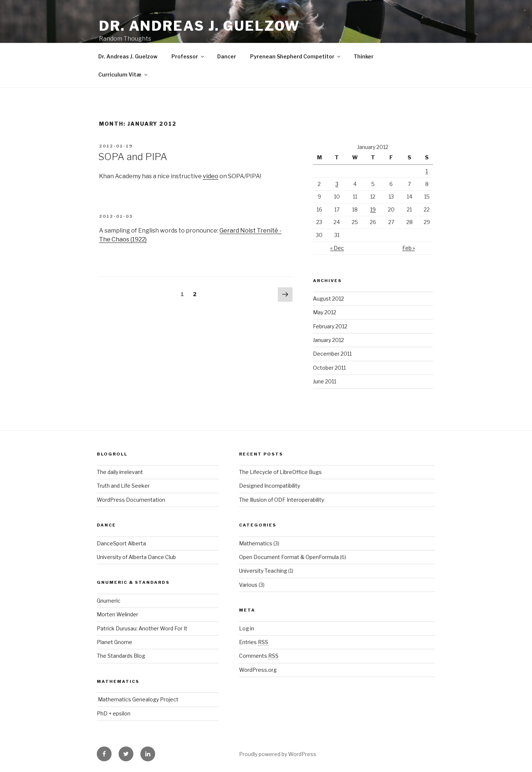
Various (248, 585)
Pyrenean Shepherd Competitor (296, 56)
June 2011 (325, 381)
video (211, 176)
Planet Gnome (115, 642)
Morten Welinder (117, 614)
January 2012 (328, 340)
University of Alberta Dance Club (136, 557)
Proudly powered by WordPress (278, 754)
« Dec (337, 248)
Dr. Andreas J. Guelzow (199, 26)
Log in (247, 628)
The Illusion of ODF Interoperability (282, 500)
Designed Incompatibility (270, 486)
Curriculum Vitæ (123, 75)
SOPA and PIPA (133, 157)
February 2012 (330, 326)
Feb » (409, 248)
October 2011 (329, 368)
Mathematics (256, 543)
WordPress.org (258, 670)
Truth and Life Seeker (123, 486)
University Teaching (263, 571)
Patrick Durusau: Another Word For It (142, 628)
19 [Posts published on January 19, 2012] (373, 209)
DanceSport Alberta (121, 543)
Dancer (227, 56)
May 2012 (325, 312)
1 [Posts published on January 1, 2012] (427, 171)
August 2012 (328, 299)
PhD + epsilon (114, 713)
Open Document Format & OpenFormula (289, 557)
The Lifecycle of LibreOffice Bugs (280, 472)
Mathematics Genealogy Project (138, 699)
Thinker (364, 56)
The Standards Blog (121, 656)
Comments (259, 656)
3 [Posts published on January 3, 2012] (337, 184)
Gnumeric (109, 601)
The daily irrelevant (120, 472)
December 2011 (332, 354)
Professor (188, 56)
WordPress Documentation (131, 500)
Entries (254, 642)
